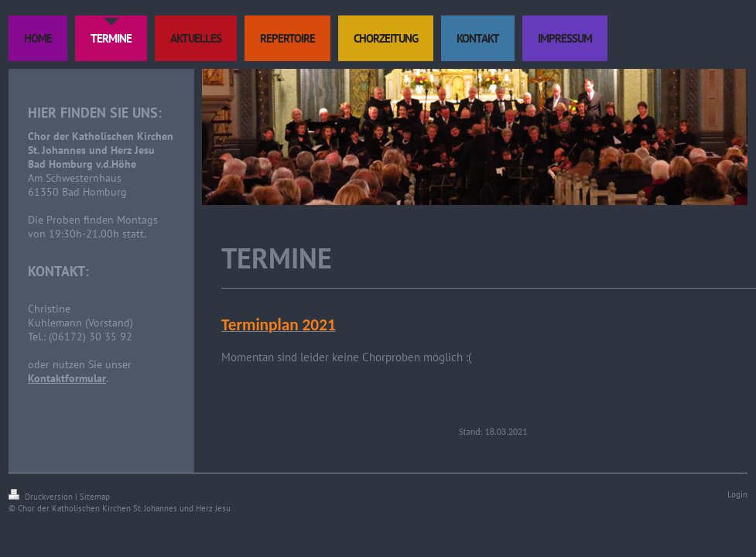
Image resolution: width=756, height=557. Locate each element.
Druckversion (42, 497)
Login (737, 494)
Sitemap (95, 497)
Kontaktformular (67, 378)
